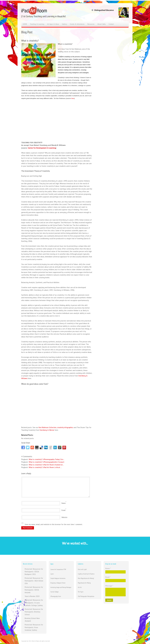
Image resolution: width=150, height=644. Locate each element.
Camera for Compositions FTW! (58, 569)
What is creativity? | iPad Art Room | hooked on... (46, 465)
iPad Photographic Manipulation (86, 596)
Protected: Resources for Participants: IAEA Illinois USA (34, 581)
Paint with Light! (82, 569)
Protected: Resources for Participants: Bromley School (34, 612)
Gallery (64, 24)
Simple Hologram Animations (58, 578)
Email (64, 510)
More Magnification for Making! (86, 578)
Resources (91, 24)
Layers (52, 574)
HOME (25, 24)
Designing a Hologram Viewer (58, 583)
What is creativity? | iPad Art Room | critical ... (45, 467)
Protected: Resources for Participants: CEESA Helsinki (34, 590)
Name (64, 503)
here (73, 98)
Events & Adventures (77, 24)
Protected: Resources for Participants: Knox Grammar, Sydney (34, 627)
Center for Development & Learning (42, 148)
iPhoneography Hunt (56, 596)
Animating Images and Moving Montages (61, 587)
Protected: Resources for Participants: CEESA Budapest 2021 (34, 572)
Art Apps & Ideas (53, 24)
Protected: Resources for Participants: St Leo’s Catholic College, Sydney (34, 603)
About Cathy (102, 24)
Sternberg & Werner (47, 430)
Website (64, 517)
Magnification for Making (84, 583)
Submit (109, 600)
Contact (111, 24)
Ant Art (80, 587)
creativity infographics (65, 427)
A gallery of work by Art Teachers (86, 574)
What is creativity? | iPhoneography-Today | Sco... (47, 459)
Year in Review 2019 (32, 596)
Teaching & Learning (37, 24)
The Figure (81, 592)
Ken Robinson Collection (48, 427)
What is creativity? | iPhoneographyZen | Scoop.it (46, 462)
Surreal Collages (55, 592)
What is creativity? (30, 41)
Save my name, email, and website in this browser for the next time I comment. (54, 524)
